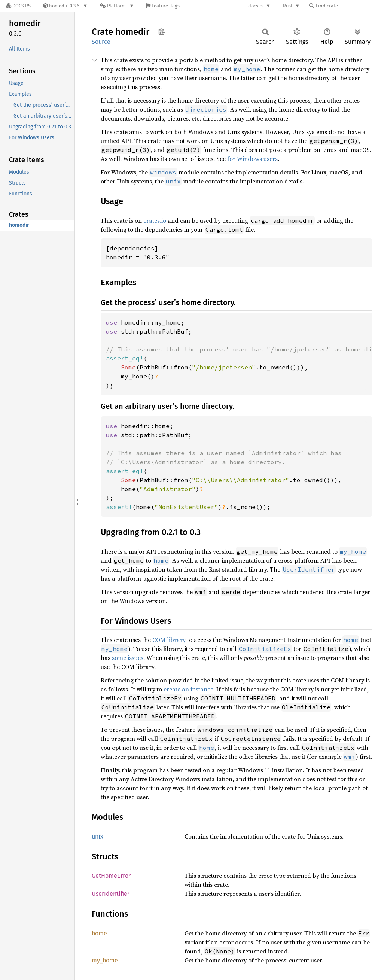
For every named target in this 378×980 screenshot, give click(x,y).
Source (101, 42)
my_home (105, 960)
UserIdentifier (111, 894)
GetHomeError (111, 876)
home (99, 933)
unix (97, 836)
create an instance (188, 689)
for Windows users (252, 159)
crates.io (155, 220)
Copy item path (161, 31)
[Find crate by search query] (347, 6)
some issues (128, 658)
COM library (169, 640)
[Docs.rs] (18, 6)
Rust (288, 6)
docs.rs (256, 6)
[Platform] (117, 6)
